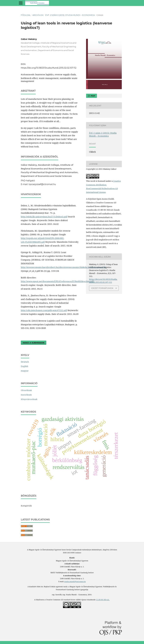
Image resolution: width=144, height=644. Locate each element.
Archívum (38, 15)
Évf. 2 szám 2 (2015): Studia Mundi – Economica (70, 15)
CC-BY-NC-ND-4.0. (103, 600)
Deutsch (25, 362)
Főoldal (26, 15)
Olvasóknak (26, 390)
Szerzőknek (26, 395)
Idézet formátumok (102, 288)
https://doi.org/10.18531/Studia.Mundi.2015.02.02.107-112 (49, 68)
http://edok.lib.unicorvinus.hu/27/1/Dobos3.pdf (44, 217)
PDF (93, 96)
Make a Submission (34, 343)
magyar (25, 371)
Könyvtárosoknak (29, 399)
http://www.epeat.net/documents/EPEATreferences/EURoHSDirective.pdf (57, 281)
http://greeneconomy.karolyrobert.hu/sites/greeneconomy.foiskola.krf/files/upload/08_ (64, 267)
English (24, 366)
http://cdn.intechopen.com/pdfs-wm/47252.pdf (44, 310)
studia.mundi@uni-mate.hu (75, 582)
